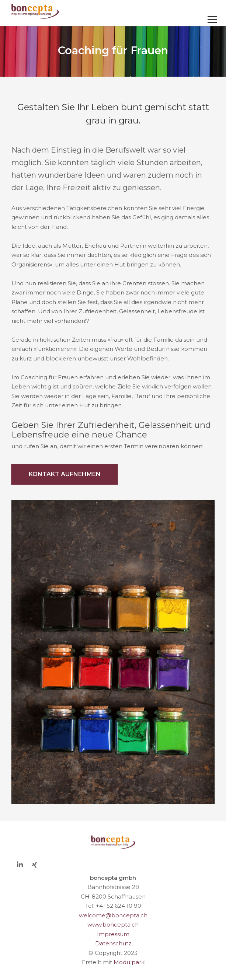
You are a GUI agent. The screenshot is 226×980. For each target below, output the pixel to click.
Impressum (113, 934)
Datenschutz (113, 943)
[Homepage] (93, 12)
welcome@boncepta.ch (113, 915)
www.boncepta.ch (113, 925)
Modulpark (129, 962)
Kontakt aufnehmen (65, 474)
